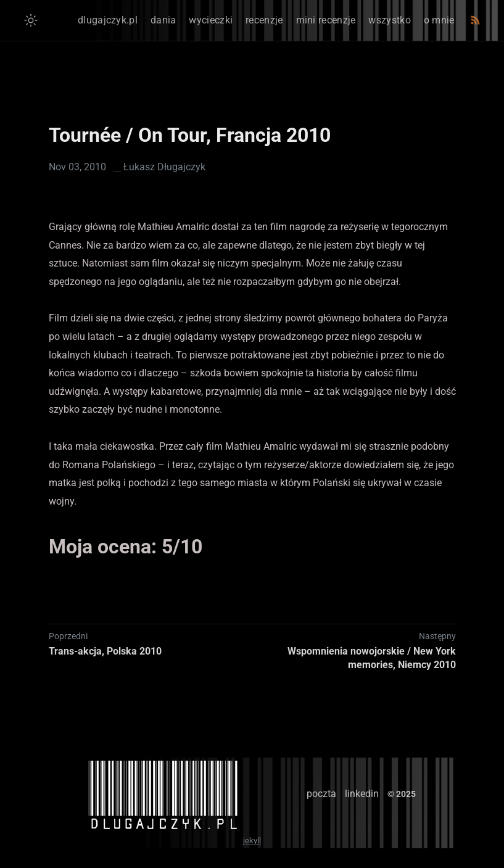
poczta (321, 794)
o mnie (439, 20)
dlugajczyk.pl (108, 20)
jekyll (252, 841)
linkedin (362, 794)
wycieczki (211, 20)
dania (163, 20)
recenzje (264, 20)
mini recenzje (326, 20)
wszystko (389, 20)
